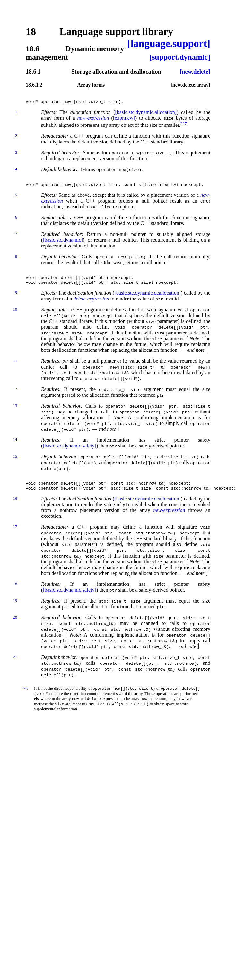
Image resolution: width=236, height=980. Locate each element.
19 (15, 610)
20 (15, 627)
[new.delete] (195, 71)
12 (15, 396)
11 (15, 367)
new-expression (93, 120)
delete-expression (91, 305)
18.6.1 (33, 71)
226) (25, 698)
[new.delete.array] (190, 85)
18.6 (32, 48)
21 (15, 667)
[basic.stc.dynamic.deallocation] (148, 300)
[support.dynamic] (180, 57)
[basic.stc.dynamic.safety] (70, 452)
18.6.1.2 (34, 85)
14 (15, 446)
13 (15, 412)
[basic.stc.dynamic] (63, 244)
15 (15, 463)
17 (15, 536)
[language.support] (169, 43)
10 (15, 316)
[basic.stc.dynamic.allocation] (146, 114)
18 (31, 31)
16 (15, 508)
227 (184, 125)
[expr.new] (124, 120)
